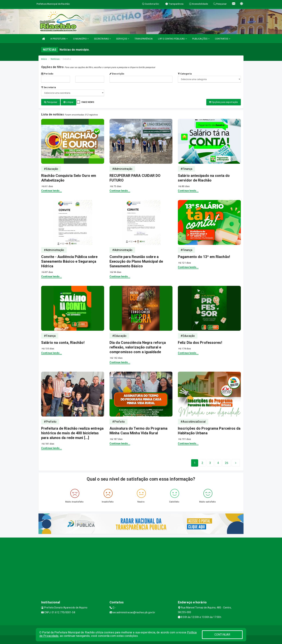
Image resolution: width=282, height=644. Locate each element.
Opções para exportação (224, 102)
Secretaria (49, 87)
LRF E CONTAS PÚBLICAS (172, 39)
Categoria (185, 74)
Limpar (68, 102)
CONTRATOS (223, 39)
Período (47, 74)
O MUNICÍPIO (81, 39)
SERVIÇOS (123, 39)
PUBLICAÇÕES (201, 39)
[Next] (227, 463)
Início (44, 59)
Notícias (55, 59)
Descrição (117, 74)
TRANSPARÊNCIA (144, 39)
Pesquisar (51, 102)
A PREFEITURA (59, 39)
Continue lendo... (52, 190)
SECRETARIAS (102, 39)
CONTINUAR (222, 635)
